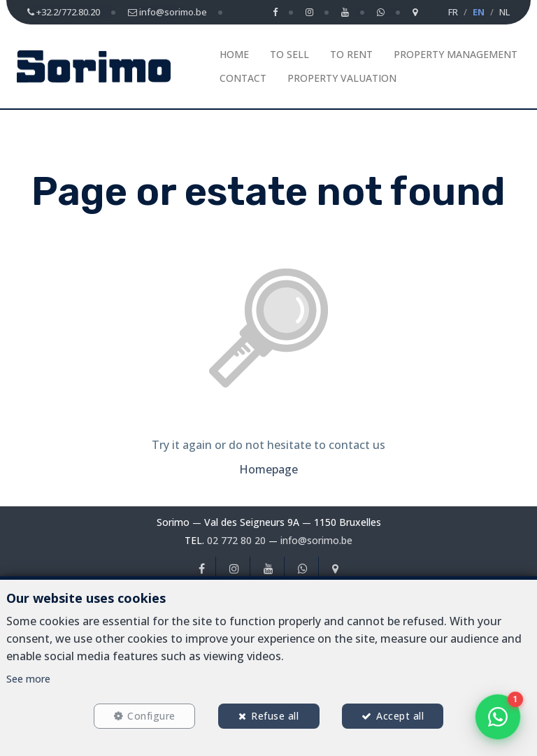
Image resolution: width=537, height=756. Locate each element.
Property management (456, 54)
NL (504, 12)
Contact (243, 78)
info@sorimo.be (316, 540)
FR (453, 12)
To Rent (351, 54)
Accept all (401, 715)
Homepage (268, 469)
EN (479, 12)
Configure (151, 715)
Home (234, 54)
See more (28, 678)
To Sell (289, 54)
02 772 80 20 (236, 540)
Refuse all (275, 715)
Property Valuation (342, 78)
